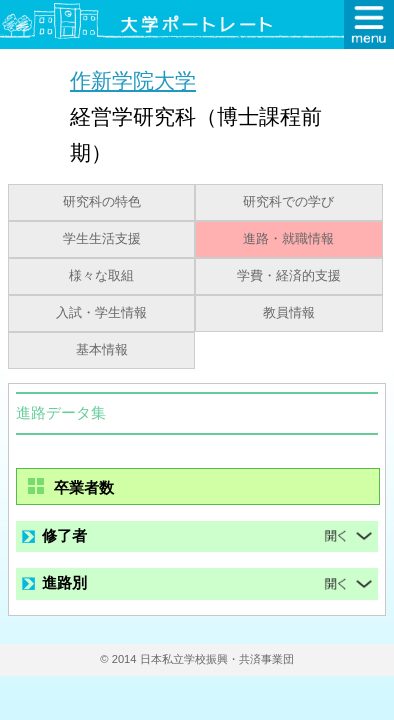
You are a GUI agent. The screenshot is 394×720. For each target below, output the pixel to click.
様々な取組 (101, 276)
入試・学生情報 (101, 313)
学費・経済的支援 (289, 276)
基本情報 (102, 350)
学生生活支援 (102, 239)
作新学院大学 (133, 80)
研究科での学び (288, 202)
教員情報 (289, 313)
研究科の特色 (102, 202)
